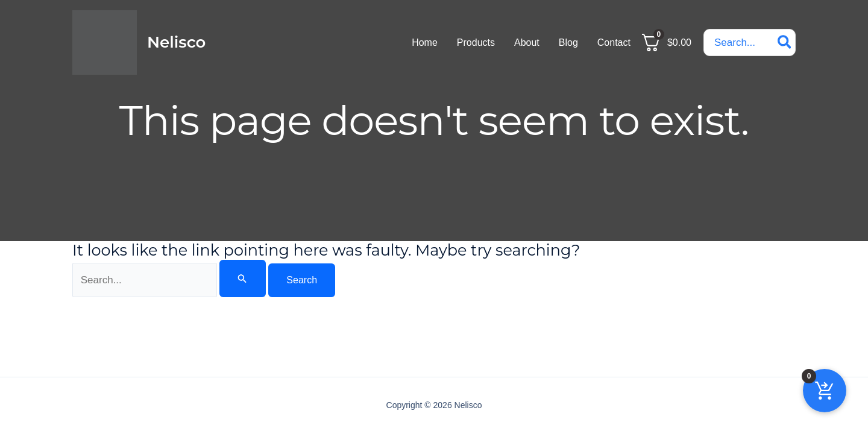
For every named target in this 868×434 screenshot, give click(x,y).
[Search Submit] (242, 278)
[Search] (785, 42)
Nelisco (176, 42)
